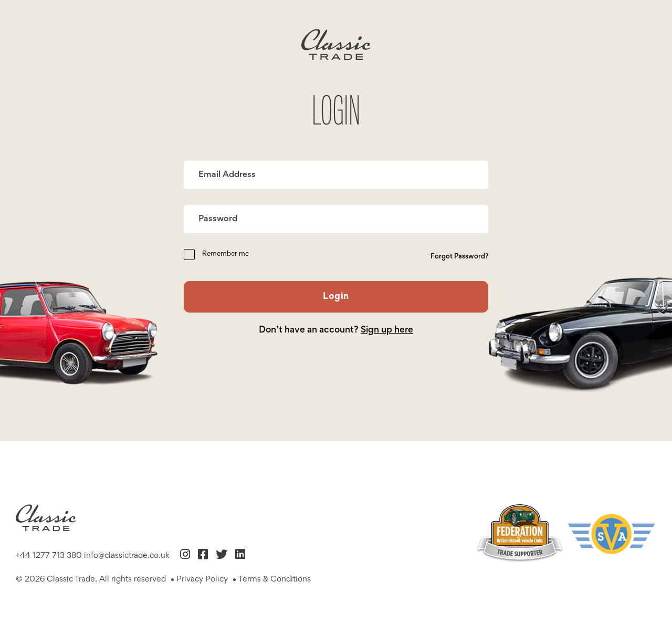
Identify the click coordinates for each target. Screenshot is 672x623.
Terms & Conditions (275, 579)
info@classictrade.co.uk (127, 556)
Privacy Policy (202, 579)
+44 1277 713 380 (49, 556)
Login (336, 297)
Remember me (225, 254)
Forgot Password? (459, 257)
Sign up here (387, 330)
